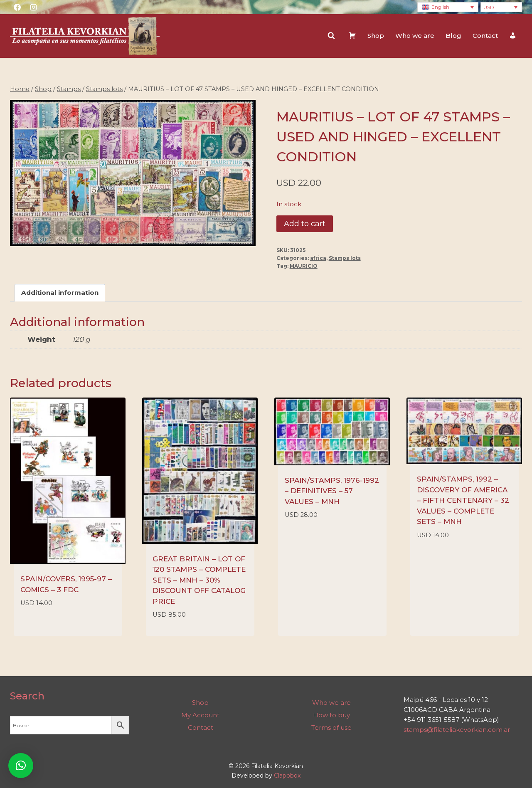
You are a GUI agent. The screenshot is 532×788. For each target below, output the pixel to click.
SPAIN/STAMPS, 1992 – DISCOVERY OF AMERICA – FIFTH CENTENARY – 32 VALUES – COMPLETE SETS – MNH (463, 500)
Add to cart (305, 224)
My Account (200, 715)
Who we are (415, 36)
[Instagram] (33, 7)
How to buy (331, 715)
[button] (21, 766)
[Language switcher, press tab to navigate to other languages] (448, 7)
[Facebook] (17, 7)
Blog (453, 36)
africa (318, 258)
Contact (485, 36)
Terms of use (331, 727)
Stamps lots (345, 258)
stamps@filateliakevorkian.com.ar (457, 730)
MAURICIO (304, 266)
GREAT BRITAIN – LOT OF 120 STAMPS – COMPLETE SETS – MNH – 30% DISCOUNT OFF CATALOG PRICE (199, 580)
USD (489, 7)
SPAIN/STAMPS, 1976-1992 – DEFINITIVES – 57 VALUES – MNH (332, 491)
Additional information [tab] (60, 293)
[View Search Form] (331, 36)
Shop (376, 36)
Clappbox (287, 776)
